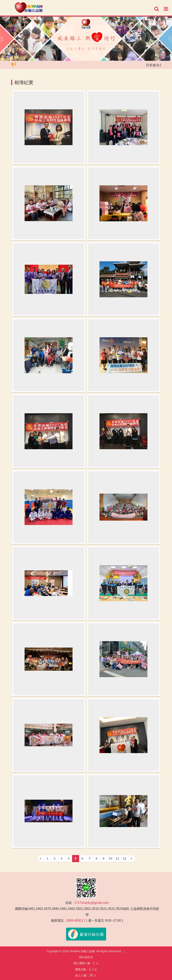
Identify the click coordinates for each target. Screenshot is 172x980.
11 (117, 859)
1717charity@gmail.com (91, 903)
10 (110, 859)
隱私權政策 (86, 957)
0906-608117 (76, 921)
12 (124, 859)
